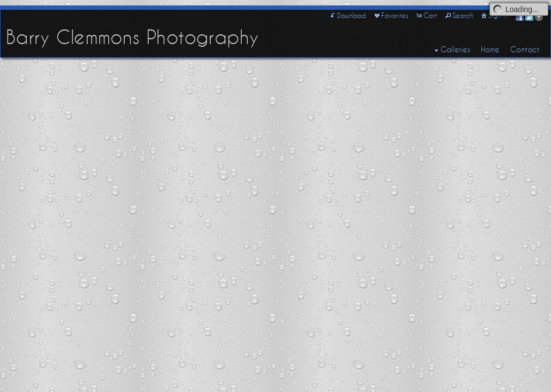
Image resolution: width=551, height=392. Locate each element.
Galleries (451, 50)
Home (490, 50)
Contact (525, 50)
